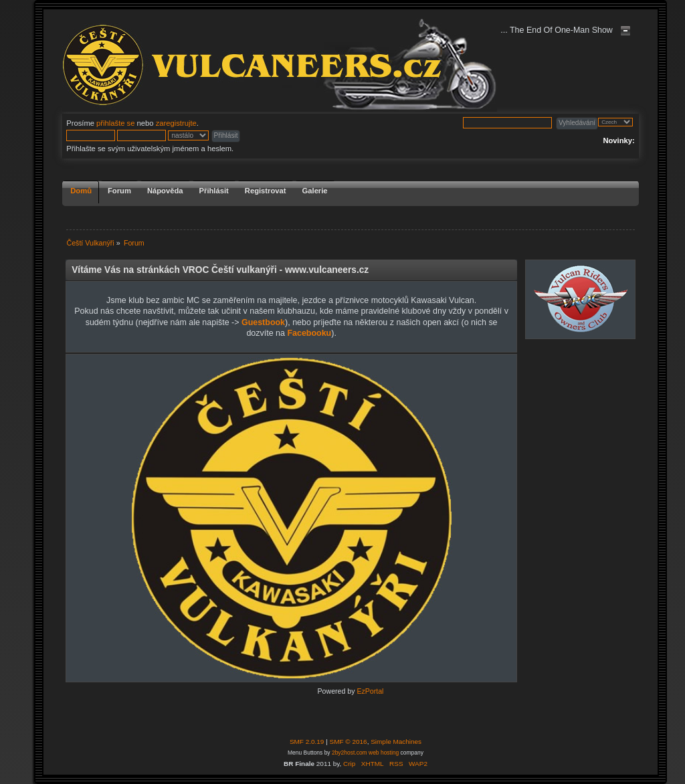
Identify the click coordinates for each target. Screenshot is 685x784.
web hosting (384, 753)
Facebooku (309, 333)
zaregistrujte (176, 123)
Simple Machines (396, 742)
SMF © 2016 (349, 742)
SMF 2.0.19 (307, 742)
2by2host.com (350, 753)
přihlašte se (115, 123)
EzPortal (370, 691)
